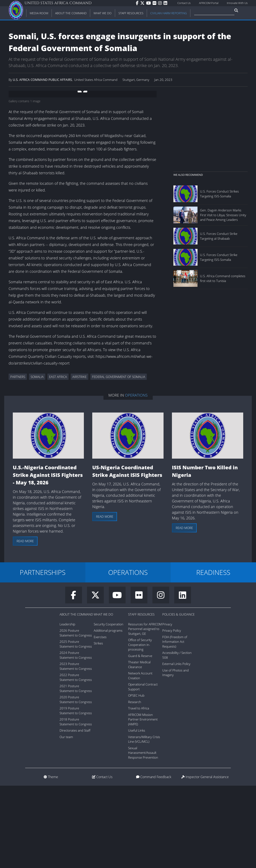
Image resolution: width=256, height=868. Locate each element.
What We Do (103, 697)
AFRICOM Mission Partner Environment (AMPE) (143, 802)
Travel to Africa (139, 790)
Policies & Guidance (178, 697)
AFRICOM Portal (209, 3)
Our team (66, 819)
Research (135, 784)
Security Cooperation (109, 706)
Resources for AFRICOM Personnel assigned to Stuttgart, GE (145, 711)
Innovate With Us (237, 3)
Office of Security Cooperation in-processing (140, 727)
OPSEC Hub (136, 778)
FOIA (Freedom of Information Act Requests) (175, 724)
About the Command (76, 697)
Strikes (98, 726)
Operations (136, 477)
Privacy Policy (172, 713)
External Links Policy (176, 746)
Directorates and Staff (75, 813)
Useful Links (137, 813)
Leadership (67, 706)
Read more (25, 623)
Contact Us (184, 3)
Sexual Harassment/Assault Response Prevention (143, 835)
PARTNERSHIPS (43, 655)
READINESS (213, 655)
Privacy (167, 706)
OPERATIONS (128, 655)
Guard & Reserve (140, 738)
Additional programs (108, 713)
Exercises (100, 719)
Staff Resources (141, 697)
